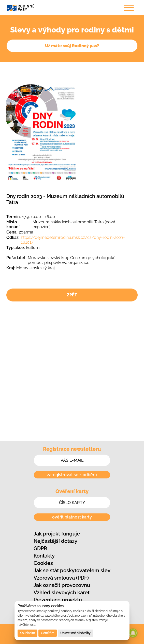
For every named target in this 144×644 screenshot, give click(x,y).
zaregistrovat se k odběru (72, 475)
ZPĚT (72, 295)
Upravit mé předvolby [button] (75, 633)
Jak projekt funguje (57, 534)
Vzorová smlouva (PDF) (61, 578)
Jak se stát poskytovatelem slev (72, 570)
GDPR (40, 548)
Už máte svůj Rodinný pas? (72, 46)
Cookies (43, 563)
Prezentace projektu (58, 600)
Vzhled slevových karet (62, 593)
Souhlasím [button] (27, 633)
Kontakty (44, 556)
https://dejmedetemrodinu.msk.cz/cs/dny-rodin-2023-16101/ (73, 240)
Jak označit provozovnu (62, 585)
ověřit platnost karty (72, 517)
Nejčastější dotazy (55, 541)
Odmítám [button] (48, 633)
